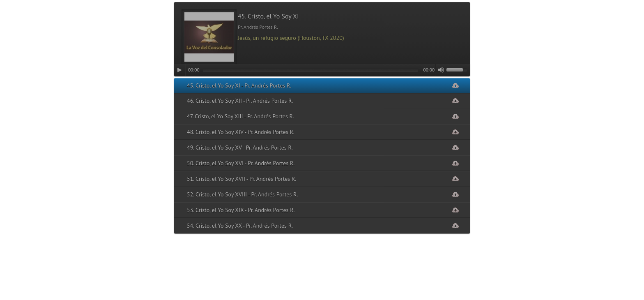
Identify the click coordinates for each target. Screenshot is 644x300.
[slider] (310, 70)
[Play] (179, 70)
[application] (322, 70)
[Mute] (441, 70)
